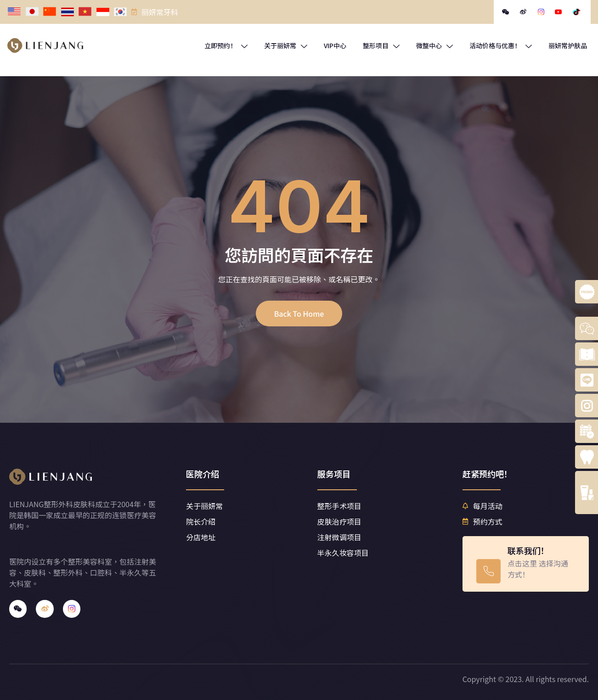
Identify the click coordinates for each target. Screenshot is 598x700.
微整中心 (434, 45)
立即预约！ (226, 45)
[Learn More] (525, 564)
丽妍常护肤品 (568, 45)
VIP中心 (335, 45)
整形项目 (381, 45)
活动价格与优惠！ (501, 45)
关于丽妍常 (286, 45)
